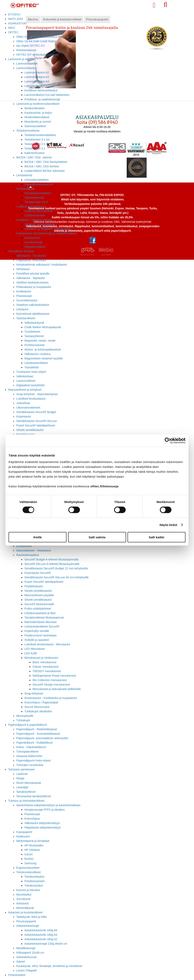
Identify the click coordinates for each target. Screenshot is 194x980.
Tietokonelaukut (34, 877)
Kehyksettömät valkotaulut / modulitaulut (42, 265)
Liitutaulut (22, 309)
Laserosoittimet (26, 381)
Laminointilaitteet (27, 64)
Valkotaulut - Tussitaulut (31, 256)
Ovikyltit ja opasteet (37, 640)
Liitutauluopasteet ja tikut (40, 613)
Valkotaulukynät (34, 323)
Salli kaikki (156, 537)
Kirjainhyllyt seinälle (37, 631)
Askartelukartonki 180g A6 (41, 930)
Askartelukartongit (28, 926)
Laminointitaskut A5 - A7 (40, 86)
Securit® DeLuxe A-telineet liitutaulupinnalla (52, 564)
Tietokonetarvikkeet (28, 872)
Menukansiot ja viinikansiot (41, 658)
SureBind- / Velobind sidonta (34, 220)
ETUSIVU (14, 14)
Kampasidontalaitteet (38, 193)
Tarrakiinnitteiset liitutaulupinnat (44, 618)
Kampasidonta (25, 189)
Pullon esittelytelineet (38, 609)
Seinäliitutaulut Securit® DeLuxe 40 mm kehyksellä (56, 577)
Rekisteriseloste (26, 50)
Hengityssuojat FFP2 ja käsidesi (45, 810)
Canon (29, 854)
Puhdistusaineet (34, 345)
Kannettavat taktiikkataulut (33, 314)
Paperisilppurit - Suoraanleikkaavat (38, 734)
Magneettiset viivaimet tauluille (44, 358)
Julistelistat (23, 403)
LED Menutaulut (35, 649)
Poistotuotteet (17, 975)
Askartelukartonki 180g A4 (41, 935)
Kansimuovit (32, 238)
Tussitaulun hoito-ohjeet (31, 372)
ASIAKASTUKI (17, 23)
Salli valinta (97, 537)
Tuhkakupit (23, 720)
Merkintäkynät (25, 908)
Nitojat (20, 778)
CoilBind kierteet (35, 215)
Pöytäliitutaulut (34, 586)
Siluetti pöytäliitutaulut (38, 591)
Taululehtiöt (32, 367)
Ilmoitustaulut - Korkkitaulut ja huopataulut (51, 698)
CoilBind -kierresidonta (31, 207)
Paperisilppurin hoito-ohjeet (33, 760)
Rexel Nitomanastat (29, 783)
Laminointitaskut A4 (37, 81)
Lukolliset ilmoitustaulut (31, 399)
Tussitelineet (32, 332)
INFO (11, 28)
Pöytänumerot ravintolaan (40, 635)
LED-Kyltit (31, 653)
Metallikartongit (26, 948)
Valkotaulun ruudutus (38, 354)
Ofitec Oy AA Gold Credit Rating (36, 41)
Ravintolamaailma (28, 555)
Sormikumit (23, 899)
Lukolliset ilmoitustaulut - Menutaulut (47, 644)
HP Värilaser (32, 850)
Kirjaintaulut (24, 416)
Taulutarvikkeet (26, 318)
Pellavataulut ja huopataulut (34, 287)
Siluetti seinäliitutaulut (30, 430)
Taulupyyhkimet (34, 336)
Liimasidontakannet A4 (39, 184)
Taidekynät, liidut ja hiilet (32, 917)
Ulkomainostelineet (28, 408)
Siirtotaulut (23, 269)
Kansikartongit (33, 242)
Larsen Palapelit (26, 970)
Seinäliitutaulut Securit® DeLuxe (37, 421)
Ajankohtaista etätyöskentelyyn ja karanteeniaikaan (48, 805)
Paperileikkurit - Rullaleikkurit (34, 743)
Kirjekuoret (23, 836)
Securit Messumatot (37, 707)
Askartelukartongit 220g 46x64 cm (46, 944)
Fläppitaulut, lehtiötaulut (31, 260)
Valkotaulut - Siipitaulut (31, 278)
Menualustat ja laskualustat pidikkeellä (57, 689)
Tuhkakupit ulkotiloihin (38, 711)
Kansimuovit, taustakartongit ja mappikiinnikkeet (46, 233)
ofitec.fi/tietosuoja (104, 486)
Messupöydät (25, 716)
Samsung (30, 863)
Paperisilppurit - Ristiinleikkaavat (37, 729)
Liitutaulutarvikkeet (36, 363)
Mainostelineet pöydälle (39, 595)
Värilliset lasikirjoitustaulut (32, 282)
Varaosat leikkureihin (29, 756)
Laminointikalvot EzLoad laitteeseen (47, 95)
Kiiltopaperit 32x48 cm (30, 953)
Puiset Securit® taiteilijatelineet (36, 425)
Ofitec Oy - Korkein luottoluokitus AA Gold (42, 37)
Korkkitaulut (24, 291)
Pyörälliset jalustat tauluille (33, 274)
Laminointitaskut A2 (37, 72)
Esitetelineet (24, 546)
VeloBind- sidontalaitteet (40, 224)
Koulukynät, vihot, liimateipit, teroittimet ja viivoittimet (49, 966)
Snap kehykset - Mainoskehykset (37, 394)
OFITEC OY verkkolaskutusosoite (37, 55)
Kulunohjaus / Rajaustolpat (41, 702)
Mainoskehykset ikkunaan (41, 622)
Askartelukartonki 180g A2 (41, 939)
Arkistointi (22, 903)
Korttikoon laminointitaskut (41, 90)
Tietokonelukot (34, 886)
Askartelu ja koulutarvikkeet (25, 912)
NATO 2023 (15, 19)
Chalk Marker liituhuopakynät (43, 327)
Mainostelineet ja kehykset (25, 390)
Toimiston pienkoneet (21, 769)
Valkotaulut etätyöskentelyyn (42, 823)
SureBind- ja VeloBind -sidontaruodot (48, 229)
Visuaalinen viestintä (21, 251)
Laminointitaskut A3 (37, 77)
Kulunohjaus (32, 819)
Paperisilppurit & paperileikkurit (28, 725)
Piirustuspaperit (26, 921)
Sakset (21, 962)
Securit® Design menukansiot (51, 685)
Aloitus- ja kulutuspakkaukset (43, 349)
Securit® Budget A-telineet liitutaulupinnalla (51, 559)
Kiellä (37, 537)
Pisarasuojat (24, 296)
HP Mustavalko (34, 845)
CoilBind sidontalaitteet (39, 211)
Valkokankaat (25, 376)
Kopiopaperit (24, 832)
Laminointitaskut (27, 68)
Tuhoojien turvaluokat (30, 765)
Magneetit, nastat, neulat (40, 341)
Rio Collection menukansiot (50, 680)
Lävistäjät (22, 787)
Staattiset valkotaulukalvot (33, 305)
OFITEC (13, 32)
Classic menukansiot (46, 667)
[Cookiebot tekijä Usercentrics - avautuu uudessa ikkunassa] (168, 441)
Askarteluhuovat (26, 957)
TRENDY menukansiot (47, 671)
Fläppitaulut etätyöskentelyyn (43, 827)
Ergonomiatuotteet (28, 868)
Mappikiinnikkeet (35, 247)
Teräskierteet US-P (36, 202)
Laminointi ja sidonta (21, 59)
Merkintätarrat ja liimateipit (33, 841)
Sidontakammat (34, 198)
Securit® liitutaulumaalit (39, 604)
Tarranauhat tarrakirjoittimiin (34, 796)
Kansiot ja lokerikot (28, 890)
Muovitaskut (24, 895)
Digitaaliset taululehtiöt (30, 385)
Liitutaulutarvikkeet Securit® (42, 626)
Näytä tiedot (168, 525)
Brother (29, 859)
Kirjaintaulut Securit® (38, 573)
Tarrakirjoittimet (26, 792)
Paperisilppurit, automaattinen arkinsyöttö (42, 738)
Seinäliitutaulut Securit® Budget (36, 412)
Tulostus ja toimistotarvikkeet (26, 801)
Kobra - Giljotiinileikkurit (31, 747)
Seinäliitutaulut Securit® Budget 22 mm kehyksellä (56, 568)
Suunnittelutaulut (27, 300)
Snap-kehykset (34, 693)
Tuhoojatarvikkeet (27, 752)
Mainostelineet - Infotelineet (34, 551)
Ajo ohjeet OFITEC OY (31, 46)
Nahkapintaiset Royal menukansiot (54, 676)
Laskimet (22, 774)
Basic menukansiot (44, 662)
